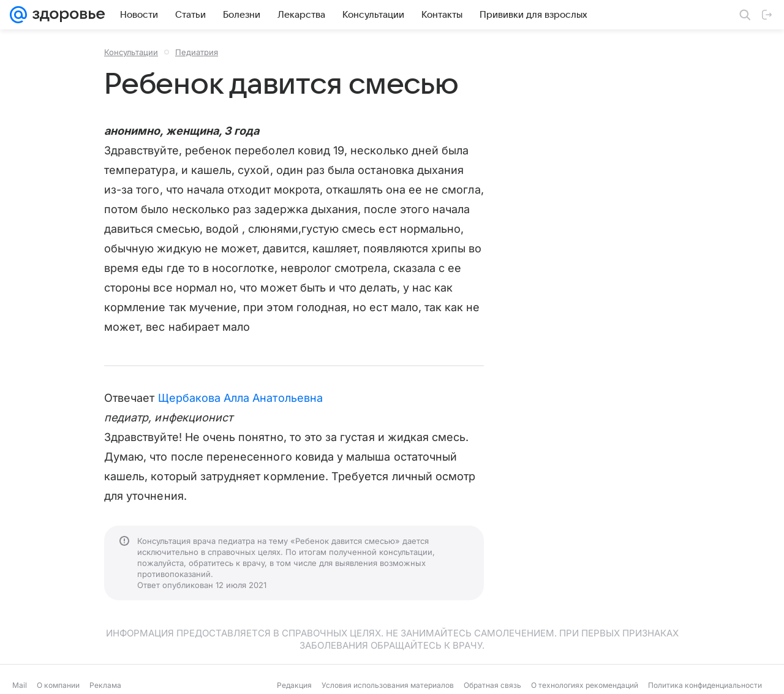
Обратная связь (492, 685)
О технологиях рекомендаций (585, 685)
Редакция (294, 685)
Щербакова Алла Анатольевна (240, 398)
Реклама (105, 685)
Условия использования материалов (388, 685)
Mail (20, 685)
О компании (58, 685)
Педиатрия (197, 52)
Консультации (131, 52)
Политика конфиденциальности (705, 685)
